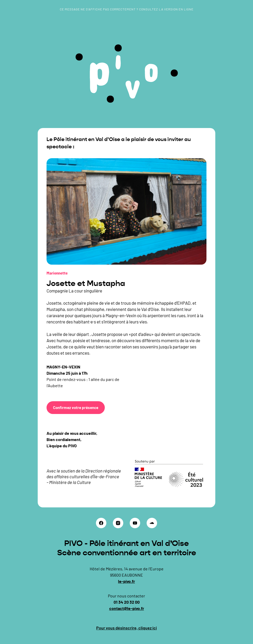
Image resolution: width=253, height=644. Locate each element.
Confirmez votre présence (76, 407)
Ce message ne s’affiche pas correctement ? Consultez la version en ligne (127, 9)
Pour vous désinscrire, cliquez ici (126, 628)
